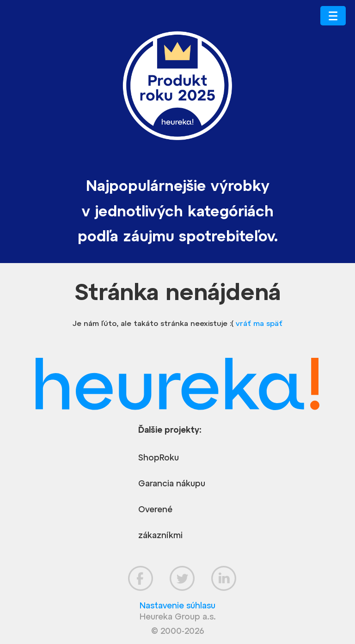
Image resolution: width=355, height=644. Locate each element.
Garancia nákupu (172, 483)
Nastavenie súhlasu (177, 605)
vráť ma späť (259, 323)
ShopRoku (159, 457)
